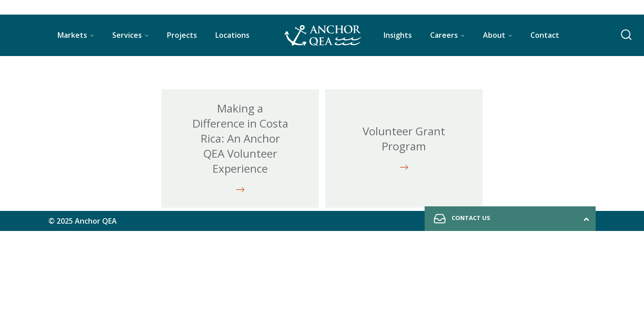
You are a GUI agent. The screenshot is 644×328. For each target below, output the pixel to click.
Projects (182, 35)
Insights (398, 35)
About (494, 35)
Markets (72, 35)
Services (127, 35)
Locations (232, 35)
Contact (545, 35)
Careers (444, 35)
